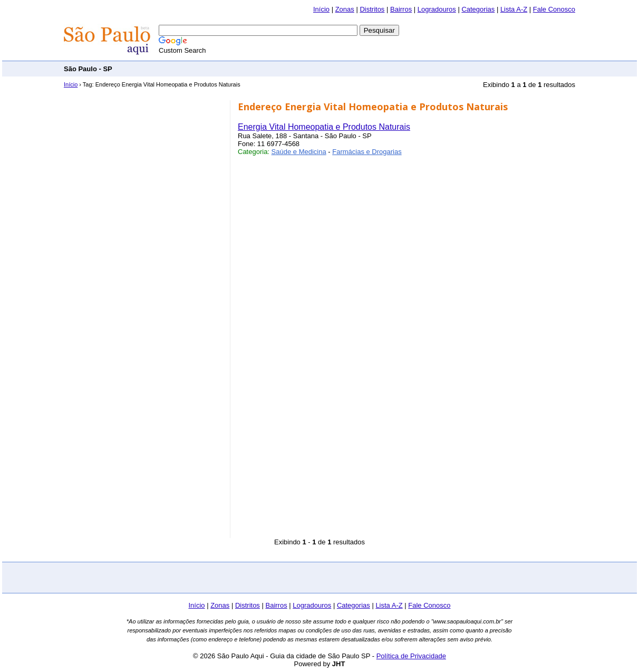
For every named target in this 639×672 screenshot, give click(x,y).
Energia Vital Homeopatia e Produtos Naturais (324, 127)
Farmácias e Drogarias (367, 152)
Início (321, 9)
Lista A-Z (514, 9)
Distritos (372, 9)
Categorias (478, 9)
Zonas (345, 9)
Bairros (401, 9)
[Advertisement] (383, 68)
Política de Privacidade (411, 656)
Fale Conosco (554, 9)
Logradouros (437, 9)
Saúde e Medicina (299, 152)
